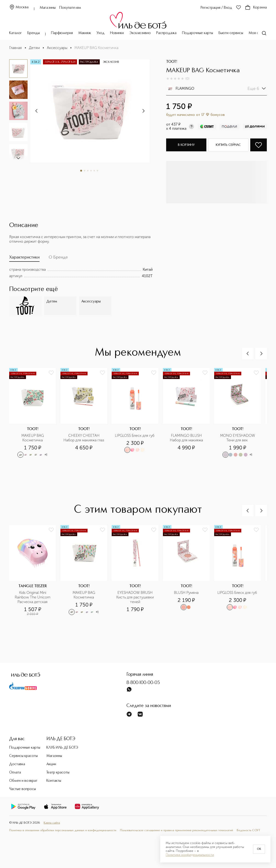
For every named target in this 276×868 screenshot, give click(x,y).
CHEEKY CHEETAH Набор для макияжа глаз (84, 438)
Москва (19, 7)
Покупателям (70, 8)
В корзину (186, 145)
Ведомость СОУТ (248, 830)
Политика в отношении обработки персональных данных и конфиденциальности (63, 830)
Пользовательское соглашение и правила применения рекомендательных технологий (176, 830)
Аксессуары (57, 48)
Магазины (48, 8)
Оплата (15, 773)
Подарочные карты (198, 33)
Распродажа (166, 33)
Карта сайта (52, 823)
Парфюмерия (62, 33)
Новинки (117, 33)
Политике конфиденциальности (190, 855)
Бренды (34, 33)
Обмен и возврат (23, 781)
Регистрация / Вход (216, 8)
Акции (51, 764)
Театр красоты (58, 773)
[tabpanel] (81, 273)
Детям (34, 48)
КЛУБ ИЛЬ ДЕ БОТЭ (62, 748)
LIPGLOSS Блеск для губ (135, 435)
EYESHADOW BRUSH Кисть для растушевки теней (135, 597)
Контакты (54, 781)
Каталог (16, 33)
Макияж (85, 33)
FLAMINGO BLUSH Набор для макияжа (186, 438)
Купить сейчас (228, 145)
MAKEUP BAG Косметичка (33, 438)
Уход (101, 33)
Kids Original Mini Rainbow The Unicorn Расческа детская (33, 597)
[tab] (24, 258)
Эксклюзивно (140, 33)
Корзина (256, 8)
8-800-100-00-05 (143, 683)
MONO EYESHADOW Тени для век (238, 438)
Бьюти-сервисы (231, 33)
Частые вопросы (23, 789)
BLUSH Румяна (186, 593)
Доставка (17, 764)
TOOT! (172, 62)
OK (259, 849)
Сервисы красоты (23, 756)
